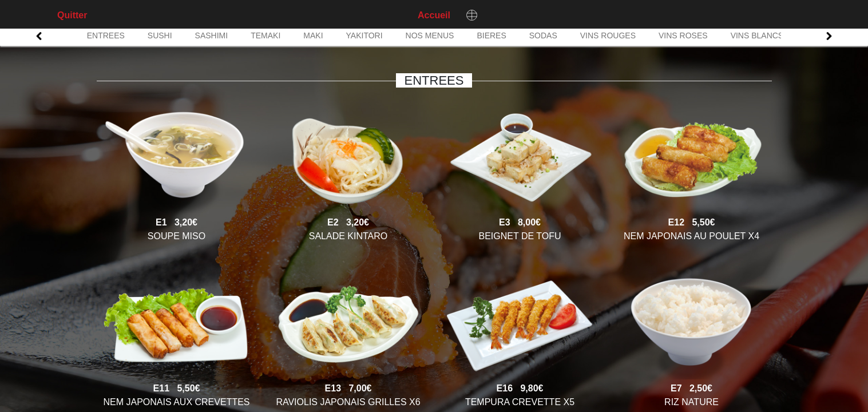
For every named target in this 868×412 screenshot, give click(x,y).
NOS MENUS (430, 35)
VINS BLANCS (757, 35)
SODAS (543, 35)
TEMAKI (265, 35)
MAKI (313, 35)
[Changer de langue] (472, 15)
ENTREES (106, 35)
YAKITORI (364, 35)
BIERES (491, 35)
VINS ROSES (683, 35)
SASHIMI (212, 35)
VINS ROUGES (608, 35)
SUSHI (160, 35)
